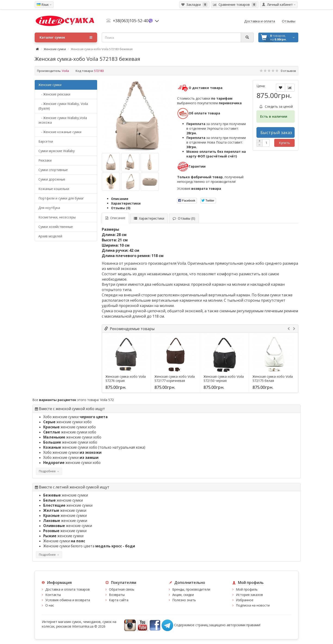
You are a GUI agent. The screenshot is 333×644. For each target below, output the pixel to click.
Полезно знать (184, 600)
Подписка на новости (253, 605)
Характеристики (126, 203)
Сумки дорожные (52, 179)
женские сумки (66, 495)
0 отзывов (288, 71)
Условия (199, 189)
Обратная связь (122, 589)
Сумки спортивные (53, 170)
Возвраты (117, 595)
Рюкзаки (45, 160)
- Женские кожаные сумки (60, 132)
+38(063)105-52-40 (131, 21)
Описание (120, 199)
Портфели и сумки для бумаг (61, 198)
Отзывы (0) (121, 208)
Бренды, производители (191, 589)
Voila (65, 71)
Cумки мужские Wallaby (57, 151)
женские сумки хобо (67, 422)
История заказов (249, 595)
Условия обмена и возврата (68, 600)
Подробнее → (49, 471)
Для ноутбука (49, 208)
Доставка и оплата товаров (68, 589)
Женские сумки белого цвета (89, 546)
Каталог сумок (66, 37)
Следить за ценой (276, 106)
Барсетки (46, 141)
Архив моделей (50, 236)
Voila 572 (107, 400)
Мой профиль (247, 589)
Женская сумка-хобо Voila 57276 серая (126, 379)
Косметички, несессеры (57, 217)
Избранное (245, 600)
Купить (284, 143)
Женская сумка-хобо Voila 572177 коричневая (175, 379)
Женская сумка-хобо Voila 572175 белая (273, 379)
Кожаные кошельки (54, 189)
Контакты (53, 595)
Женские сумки (55, 49)
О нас (50, 605)
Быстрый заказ (276, 132)
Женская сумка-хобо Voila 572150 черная (224, 379)
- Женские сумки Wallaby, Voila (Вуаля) (63, 106)
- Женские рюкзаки (54, 94)
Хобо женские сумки (76, 417)
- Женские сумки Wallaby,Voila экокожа (63, 120)
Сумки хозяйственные (56, 227)
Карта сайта (119, 600)
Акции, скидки (183, 595)
